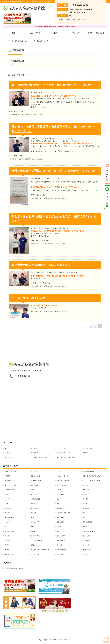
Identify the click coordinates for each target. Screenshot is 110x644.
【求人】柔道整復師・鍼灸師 (40, 457)
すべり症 (59, 545)
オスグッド (8, 522)
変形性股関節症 (88, 522)
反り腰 (59, 490)
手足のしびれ (35, 494)
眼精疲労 (85, 499)
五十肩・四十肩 (62, 550)
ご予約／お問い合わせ (96, 33)
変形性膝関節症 (88, 550)
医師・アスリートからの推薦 (66, 457)
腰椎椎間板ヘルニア (63, 508)
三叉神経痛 (60, 494)
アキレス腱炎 (87, 540)
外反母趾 (8, 536)
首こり (59, 499)
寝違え (59, 531)
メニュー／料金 (34, 33)
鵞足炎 (59, 527)
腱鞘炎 (33, 545)
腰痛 (32, 527)
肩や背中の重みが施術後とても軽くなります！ (41, 265)
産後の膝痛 (60, 517)
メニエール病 (35, 471)
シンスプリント (36, 554)
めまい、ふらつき (11, 485)
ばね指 (85, 554)
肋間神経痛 (8, 508)
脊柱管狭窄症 (9, 554)
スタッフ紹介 (35, 448)
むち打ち (34, 513)
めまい (85, 504)
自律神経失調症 (10, 531)
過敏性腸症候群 (10, 490)
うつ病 (59, 504)
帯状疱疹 (8, 476)
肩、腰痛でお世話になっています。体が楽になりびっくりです (51, 85)
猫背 (32, 490)
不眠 (32, 517)
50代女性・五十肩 (62, 476)
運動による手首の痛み (64, 481)
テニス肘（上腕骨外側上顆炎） (41, 550)
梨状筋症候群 (35, 536)
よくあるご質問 (88, 448)
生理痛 (33, 531)
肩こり (7, 527)
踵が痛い (8, 513)
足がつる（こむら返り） (64, 513)
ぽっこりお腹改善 (62, 485)
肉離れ (85, 527)
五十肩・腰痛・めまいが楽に (30, 298)
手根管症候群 (61, 540)
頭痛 (84, 517)
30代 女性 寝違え (11, 471)
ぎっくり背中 (61, 536)
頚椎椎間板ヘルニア (89, 508)
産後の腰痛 (60, 522)
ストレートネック (36, 540)
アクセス (76, 33)
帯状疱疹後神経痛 (88, 471)
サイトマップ (9, 457)
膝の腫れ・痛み (10, 481)
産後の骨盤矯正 (10, 517)
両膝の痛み (34, 485)
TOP (14, 33)
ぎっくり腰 (86, 536)
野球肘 (7, 550)
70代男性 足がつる (37, 481)
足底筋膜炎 (60, 554)
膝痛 (84, 513)
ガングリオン (9, 499)
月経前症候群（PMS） (90, 531)
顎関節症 (8, 540)
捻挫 (6, 504)
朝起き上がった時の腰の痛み (92, 476)
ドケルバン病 (35, 522)
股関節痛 (85, 485)
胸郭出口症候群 (36, 499)
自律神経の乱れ (36, 476)
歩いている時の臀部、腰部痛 (92, 481)
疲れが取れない (88, 490)
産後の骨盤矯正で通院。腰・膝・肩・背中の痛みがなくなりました (54, 171)
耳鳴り (7, 545)
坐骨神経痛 (34, 508)
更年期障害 (34, 504)
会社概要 (85, 453)
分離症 (85, 494)
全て (12, 64)
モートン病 (86, 545)
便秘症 (7, 494)
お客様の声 (55, 33)
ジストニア (60, 471)
